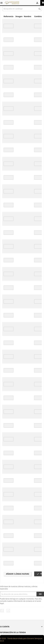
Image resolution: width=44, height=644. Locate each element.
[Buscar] (22, 9)
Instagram (8, 611)
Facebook (2, 611)
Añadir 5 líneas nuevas (18, 574)
